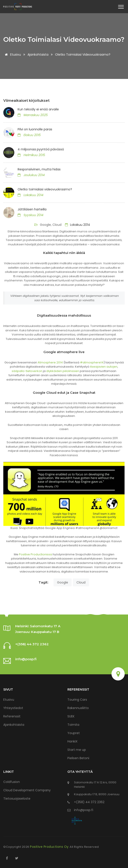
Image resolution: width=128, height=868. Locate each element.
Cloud (81, 582)
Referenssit (12, 716)
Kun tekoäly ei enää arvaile (38, 109)
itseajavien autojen (104, 367)
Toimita (73, 725)
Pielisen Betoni (78, 758)
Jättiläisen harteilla (32, 209)
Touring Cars (77, 700)
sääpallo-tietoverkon (27, 371)
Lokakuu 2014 (78, 225)
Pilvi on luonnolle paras (35, 129)
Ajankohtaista (38, 55)
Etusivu (12, 55)
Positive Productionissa (35, 554)
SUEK (71, 716)
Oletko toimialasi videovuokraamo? (45, 189)
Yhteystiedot (13, 708)
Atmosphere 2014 (50, 362)
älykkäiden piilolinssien (63, 371)
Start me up (77, 750)
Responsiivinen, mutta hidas (39, 169)
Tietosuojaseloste (17, 799)
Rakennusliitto (78, 708)
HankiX (72, 741)
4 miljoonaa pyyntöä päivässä (41, 149)
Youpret (74, 733)
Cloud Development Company (27, 790)
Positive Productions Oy (50, 847)
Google (63, 582)
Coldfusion (12, 782)
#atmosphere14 (92, 362)
